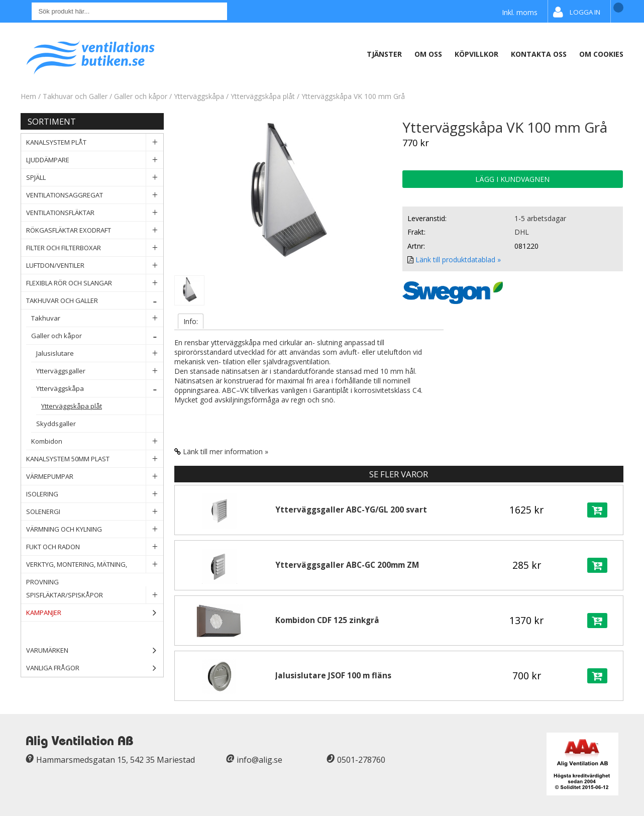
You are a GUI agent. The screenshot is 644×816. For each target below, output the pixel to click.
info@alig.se (259, 760)
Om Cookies (601, 54)
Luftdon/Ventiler (95, 266)
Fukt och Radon (95, 547)
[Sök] (129, 11)
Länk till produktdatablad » (458, 260)
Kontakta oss (539, 54)
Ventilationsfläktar (95, 213)
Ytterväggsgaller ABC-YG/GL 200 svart (351, 510)
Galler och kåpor (142, 96)
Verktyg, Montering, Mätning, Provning (95, 565)
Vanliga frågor (53, 668)
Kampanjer (95, 613)
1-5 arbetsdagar (540, 218)
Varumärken (95, 650)
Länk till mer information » (226, 451)
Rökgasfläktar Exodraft (95, 230)
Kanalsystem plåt (95, 142)
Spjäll (95, 178)
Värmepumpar (95, 477)
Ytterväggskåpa (199, 96)
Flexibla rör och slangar (95, 283)
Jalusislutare (100, 353)
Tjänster (384, 54)
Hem (28, 96)
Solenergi (95, 512)
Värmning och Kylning (95, 529)
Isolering (95, 494)
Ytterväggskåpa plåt (263, 96)
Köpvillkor (476, 54)
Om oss (428, 54)
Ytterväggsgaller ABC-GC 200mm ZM (347, 565)
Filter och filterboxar (95, 248)
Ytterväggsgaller (100, 371)
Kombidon (97, 441)
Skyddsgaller (100, 424)
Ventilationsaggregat (95, 195)
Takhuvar (97, 318)
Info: (191, 321)
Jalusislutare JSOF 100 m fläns (333, 676)
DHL (522, 232)
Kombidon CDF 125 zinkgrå (327, 620)
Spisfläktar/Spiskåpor (95, 595)
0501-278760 (361, 760)
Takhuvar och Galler (76, 96)
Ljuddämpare (95, 160)
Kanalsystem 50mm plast (95, 459)
